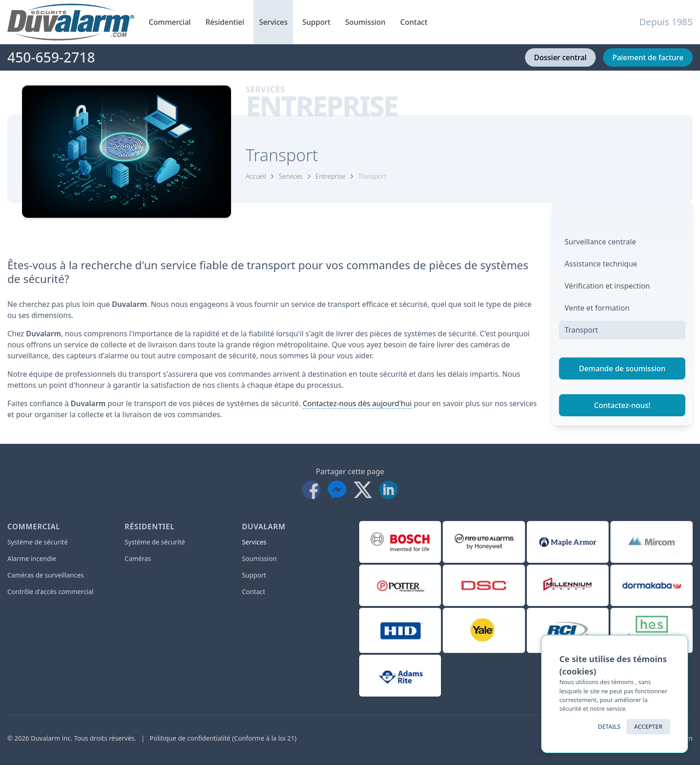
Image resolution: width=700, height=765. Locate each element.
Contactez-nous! (622, 405)
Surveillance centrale (600, 242)
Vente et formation (597, 308)
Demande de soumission (622, 368)
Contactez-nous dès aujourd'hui (357, 403)
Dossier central (561, 57)
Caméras (138, 558)
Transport (372, 176)
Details (609, 726)
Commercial (170, 31)
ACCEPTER (648, 726)
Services (273, 31)
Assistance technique (601, 264)
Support (316, 31)
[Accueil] (71, 22)
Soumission (366, 22)
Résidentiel (225, 31)
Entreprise (330, 176)
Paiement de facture (648, 57)
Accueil (256, 176)
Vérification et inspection (607, 286)
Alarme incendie (32, 558)
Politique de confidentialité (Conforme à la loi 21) (223, 738)
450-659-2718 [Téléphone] (51, 57)
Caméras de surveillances (45, 575)
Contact (414, 22)
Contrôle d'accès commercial (50, 592)
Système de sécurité (38, 542)
